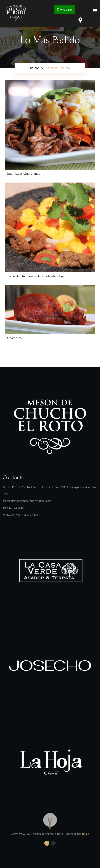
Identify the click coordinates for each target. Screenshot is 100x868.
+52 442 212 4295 (27, 514)
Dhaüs (86, 834)
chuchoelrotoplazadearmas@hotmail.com (27, 501)
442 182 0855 (15, 508)
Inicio (35, 68)
